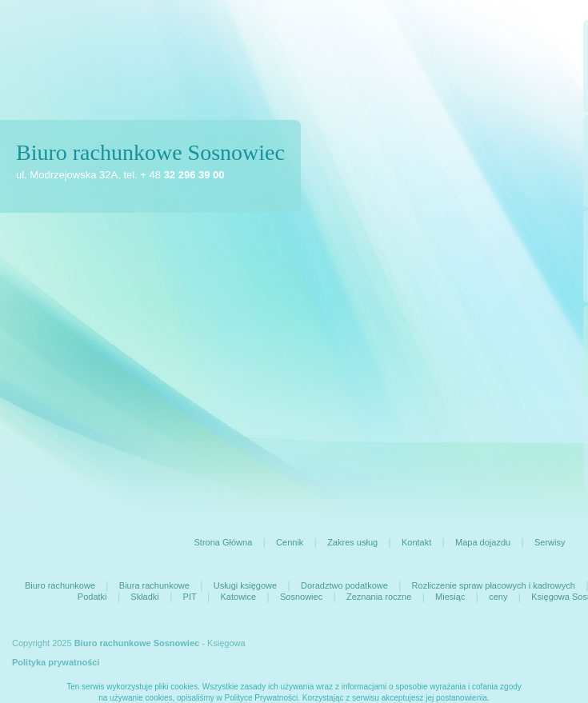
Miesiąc (450, 597)
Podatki (92, 597)
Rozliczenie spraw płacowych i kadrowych (494, 585)
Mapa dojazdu (483, 542)
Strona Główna (224, 542)
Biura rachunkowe (154, 585)
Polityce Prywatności (262, 698)
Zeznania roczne (379, 597)
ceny (498, 597)
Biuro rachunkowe (60, 585)
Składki (144, 597)
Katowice (239, 597)
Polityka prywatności (56, 662)
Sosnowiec (301, 597)
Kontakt (416, 542)
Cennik (290, 542)
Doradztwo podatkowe (344, 585)
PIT (190, 597)
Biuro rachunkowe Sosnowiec (150, 152)
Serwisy (550, 542)
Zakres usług (352, 542)
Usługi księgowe (245, 585)
